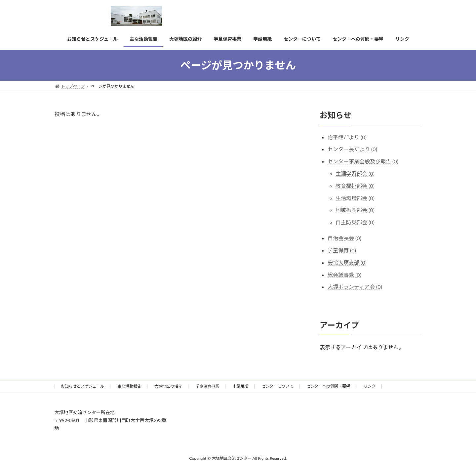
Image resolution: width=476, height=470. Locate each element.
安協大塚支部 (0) (347, 262)
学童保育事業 (207, 386)
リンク (370, 386)
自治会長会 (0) (344, 238)
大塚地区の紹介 (168, 386)
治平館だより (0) (347, 137)
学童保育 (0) (342, 250)
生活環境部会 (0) (355, 198)
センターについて (277, 386)
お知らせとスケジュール (82, 386)
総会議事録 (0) (344, 275)
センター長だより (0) (352, 149)
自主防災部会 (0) (355, 222)
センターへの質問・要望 (328, 386)
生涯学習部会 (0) (355, 173)
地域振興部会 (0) (355, 210)
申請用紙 (240, 386)
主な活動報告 (129, 386)
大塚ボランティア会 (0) (355, 287)
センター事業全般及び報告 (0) (363, 161)
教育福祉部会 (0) (355, 186)
